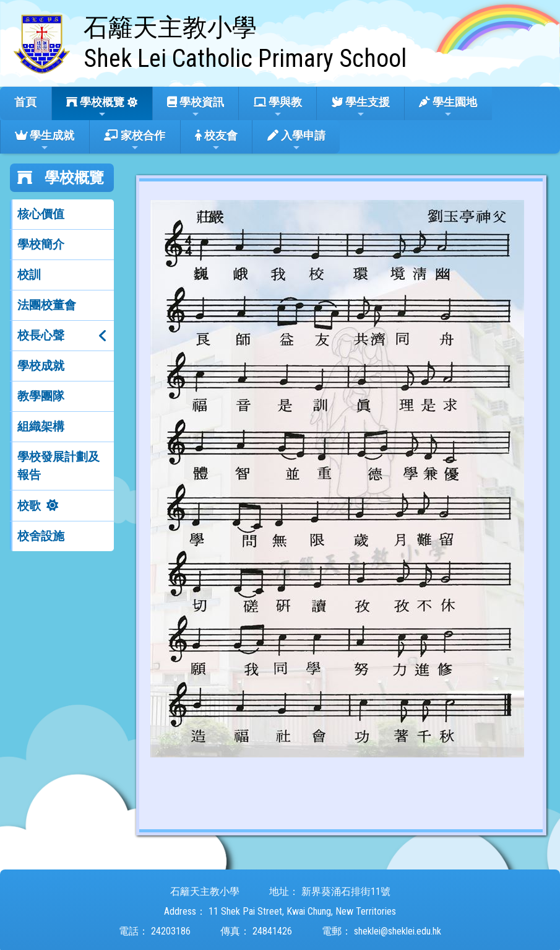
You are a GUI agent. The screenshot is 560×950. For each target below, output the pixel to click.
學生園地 (448, 107)
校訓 (29, 275)
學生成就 (45, 141)
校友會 (216, 141)
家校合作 (135, 141)
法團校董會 (47, 305)
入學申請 (296, 141)
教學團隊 (41, 396)
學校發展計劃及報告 (58, 466)
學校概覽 (95, 107)
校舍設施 (41, 536)
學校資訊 (196, 107)
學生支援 (361, 107)
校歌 (29, 506)
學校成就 (41, 366)
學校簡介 (41, 244)
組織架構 (41, 426)
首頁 (25, 102)
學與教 (278, 107)
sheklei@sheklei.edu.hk (398, 931)
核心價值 (41, 214)
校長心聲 (41, 335)
